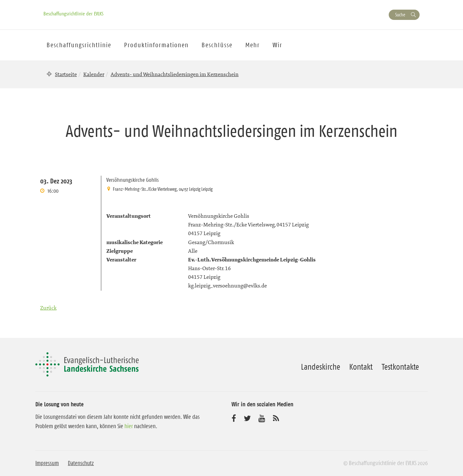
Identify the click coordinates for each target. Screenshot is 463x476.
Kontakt (361, 367)
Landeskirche (321, 367)
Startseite (66, 74)
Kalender (94, 74)
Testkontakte (400, 367)
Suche (400, 15)
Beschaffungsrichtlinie (79, 45)
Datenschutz (81, 463)
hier (129, 426)
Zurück (48, 308)
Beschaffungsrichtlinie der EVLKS (73, 13)
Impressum (47, 463)
